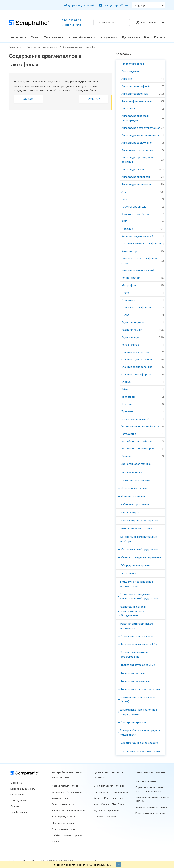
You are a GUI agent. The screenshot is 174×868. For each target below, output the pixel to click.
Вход (144, 22)
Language (140, 5)
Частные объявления (80, 37)
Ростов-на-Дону (114, 798)
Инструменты (107, 37)
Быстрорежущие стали (65, 817)
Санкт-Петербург (103, 786)
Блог (147, 37)
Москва (120, 786)
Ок (119, 864)
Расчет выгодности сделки (150, 813)
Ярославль (114, 810)
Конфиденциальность (23, 789)
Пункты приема (131, 37)
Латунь (67, 835)
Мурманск (99, 810)
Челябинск (118, 804)
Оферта (15, 806)
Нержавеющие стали (64, 823)
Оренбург (111, 817)
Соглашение (17, 794)
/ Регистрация (156, 22)
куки (109, 865)
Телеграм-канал (54, 37)
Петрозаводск (120, 792)
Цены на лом (16, 37)
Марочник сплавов (146, 781)
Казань (97, 798)
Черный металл (61, 786)
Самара (105, 804)
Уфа (96, 804)
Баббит (56, 835)
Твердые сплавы (76, 810)
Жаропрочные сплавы (64, 829)
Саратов (98, 817)
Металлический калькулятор (151, 807)
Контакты (160, 37)
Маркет (35, 37)
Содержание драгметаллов (42, 47)
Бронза (78, 835)
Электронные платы (63, 804)
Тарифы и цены (19, 812)
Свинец (56, 841)
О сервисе (16, 783)
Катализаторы (75, 792)
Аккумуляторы (60, 798)
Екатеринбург (101, 792)
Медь (75, 786)
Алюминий (58, 792)
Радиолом (58, 810)
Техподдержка (19, 800)
